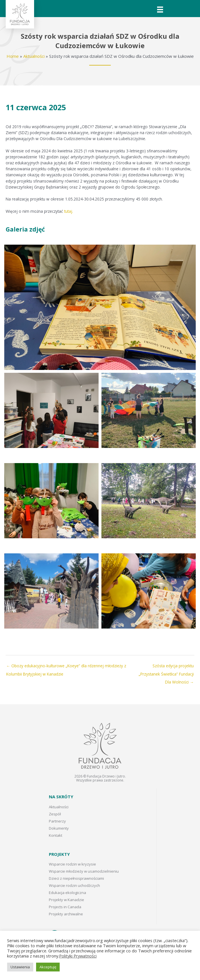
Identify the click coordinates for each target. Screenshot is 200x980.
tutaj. (69, 211)
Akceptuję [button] (48, 967)
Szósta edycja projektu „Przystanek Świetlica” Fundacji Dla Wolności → (166, 667)
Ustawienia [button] (20, 967)
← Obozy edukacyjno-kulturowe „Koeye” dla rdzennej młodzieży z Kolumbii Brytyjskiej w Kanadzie (66, 667)
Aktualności (34, 56)
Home (13, 56)
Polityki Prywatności (78, 956)
